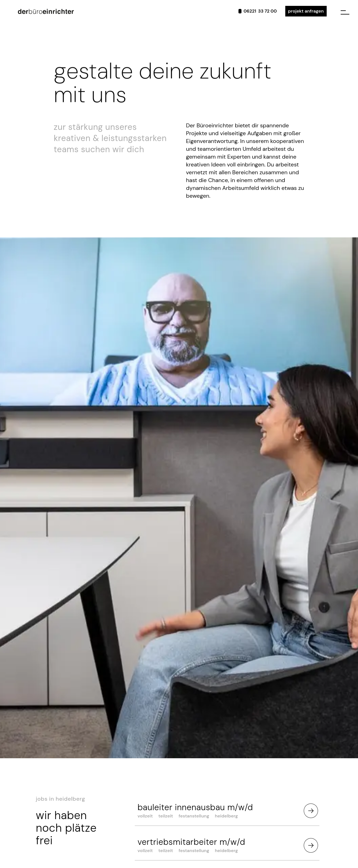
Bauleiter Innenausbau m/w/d (195, 807)
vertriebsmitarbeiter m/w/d (191, 842)
